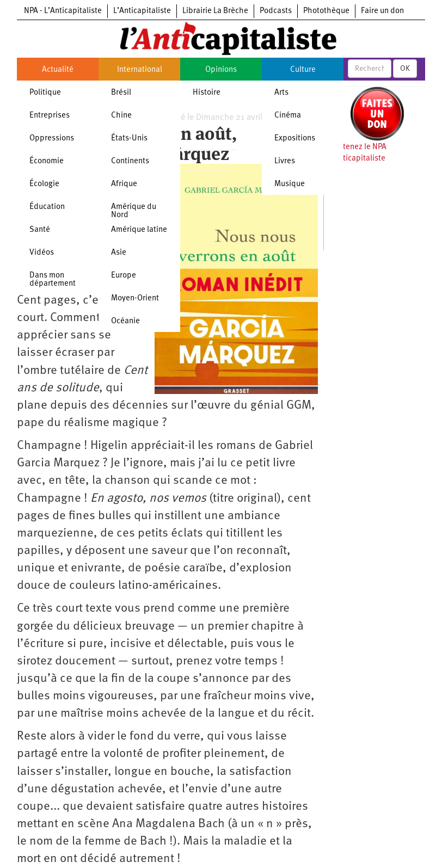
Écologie (44, 184)
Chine (121, 116)
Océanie (125, 321)
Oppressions (52, 138)
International (140, 70)
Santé (40, 230)
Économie (47, 161)
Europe (124, 276)
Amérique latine (139, 230)
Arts (281, 93)
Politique (45, 93)
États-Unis (129, 138)
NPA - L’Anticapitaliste (63, 11)
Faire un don (382, 11)
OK (405, 69)
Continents (130, 161)
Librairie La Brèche (215, 11)
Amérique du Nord (134, 211)
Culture (303, 70)
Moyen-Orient (135, 298)
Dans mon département (53, 280)
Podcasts (276, 11)
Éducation (47, 207)
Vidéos (42, 253)
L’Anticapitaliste (142, 11)
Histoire (207, 93)
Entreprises (50, 116)
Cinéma (288, 116)
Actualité (58, 70)
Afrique (124, 184)
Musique (290, 184)
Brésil (121, 93)
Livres (285, 161)
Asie (119, 253)
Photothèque (326, 11)
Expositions (295, 138)
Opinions (221, 70)
